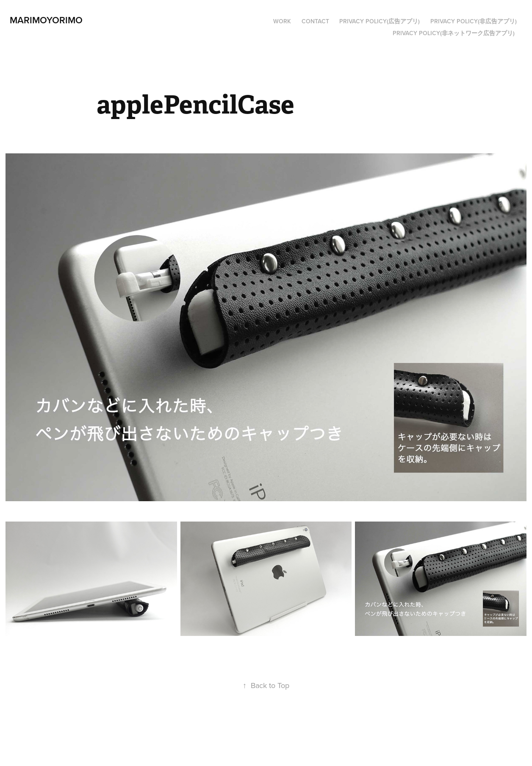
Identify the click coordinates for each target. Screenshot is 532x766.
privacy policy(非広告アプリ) (474, 21)
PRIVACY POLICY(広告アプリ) (380, 21)
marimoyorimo (46, 20)
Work (282, 21)
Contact (315, 21)
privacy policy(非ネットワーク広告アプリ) (454, 33)
